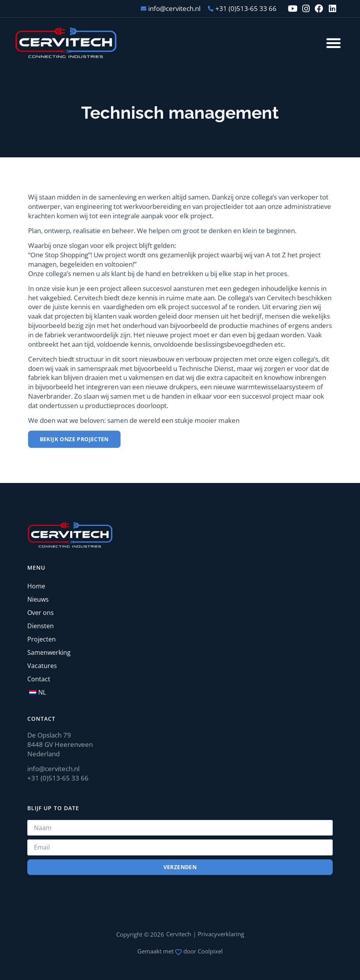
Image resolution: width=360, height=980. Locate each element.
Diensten (41, 626)
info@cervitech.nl (53, 769)
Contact (39, 679)
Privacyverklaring (221, 934)
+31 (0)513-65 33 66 (58, 778)
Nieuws (38, 599)
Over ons (41, 613)
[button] (333, 43)
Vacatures (42, 666)
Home (36, 586)
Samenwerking (49, 652)
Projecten (42, 639)
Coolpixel (210, 951)
